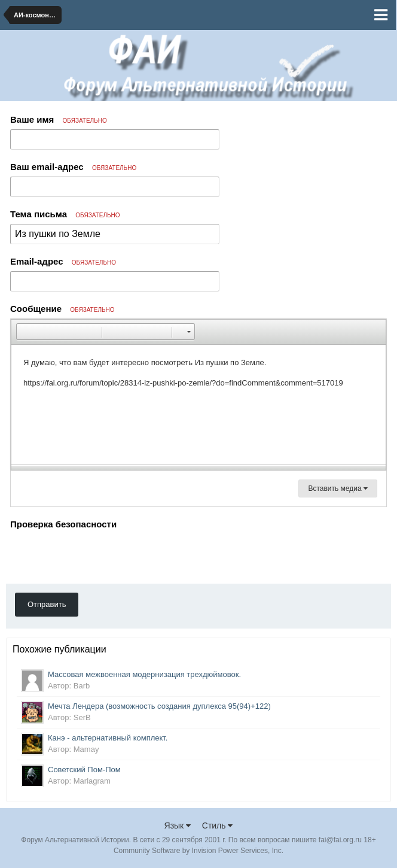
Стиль (218, 825)
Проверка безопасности (63, 524)
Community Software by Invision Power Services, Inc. (198, 851)
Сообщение (62, 309)
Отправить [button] (47, 604)
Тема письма (65, 214)
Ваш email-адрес (73, 167)
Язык (178, 825)
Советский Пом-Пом (84, 770)
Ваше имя (59, 119)
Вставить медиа (338, 488)
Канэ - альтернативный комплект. (108, 738)
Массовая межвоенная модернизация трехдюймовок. (144, 674)
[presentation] (101, 556)
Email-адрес (63, 261)
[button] (25, 332)
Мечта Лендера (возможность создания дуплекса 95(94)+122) (159, 706)
